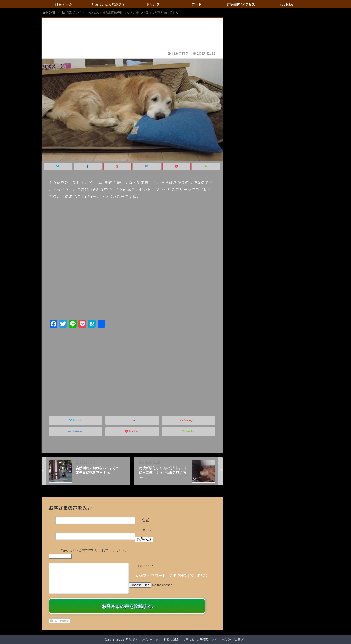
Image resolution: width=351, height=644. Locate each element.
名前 (146, 520)
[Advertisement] (132, 367)
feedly (189, 432)
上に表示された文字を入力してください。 (92, 551)
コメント (144, 566)
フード (197, 5)
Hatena (76, 432)
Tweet (76, 420)
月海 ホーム (64, 5)
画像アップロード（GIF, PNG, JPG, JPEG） (172, 576)
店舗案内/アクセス (241, 5)
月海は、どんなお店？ (108, 5)
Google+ (189, 420)
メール (148, 530)
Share (132, 420)
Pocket (132, 432)
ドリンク (153, 5)
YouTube (286, 5)
